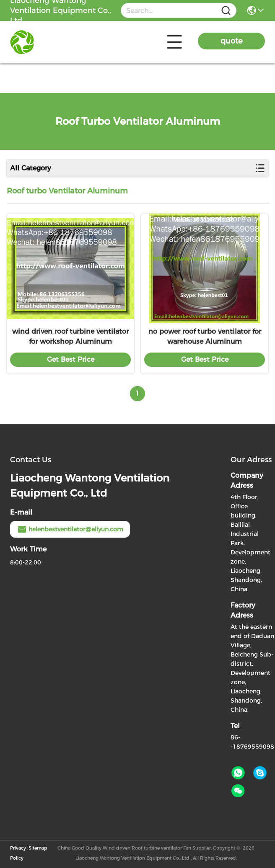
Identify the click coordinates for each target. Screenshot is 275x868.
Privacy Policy (18, 853)
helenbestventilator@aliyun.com (70, 529)
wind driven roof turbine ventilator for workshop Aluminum (70, 336)
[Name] (226, 11)
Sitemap (38, 848)
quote (232, 41)
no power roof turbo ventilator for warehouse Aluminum (205, 336)
